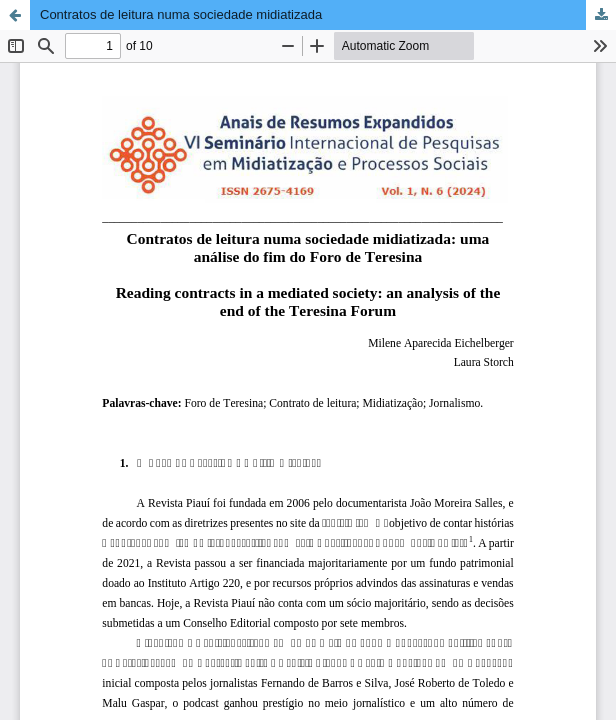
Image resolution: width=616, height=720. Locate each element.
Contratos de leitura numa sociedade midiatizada (181, 14)
